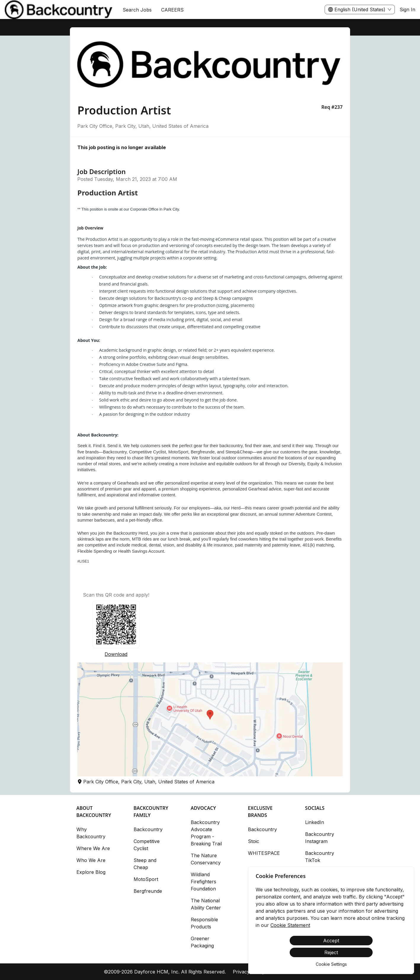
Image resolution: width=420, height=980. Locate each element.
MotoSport (146, 879)
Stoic (254, 841)
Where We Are (93, 848)
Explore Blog (91, 872)
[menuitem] (59, 10)
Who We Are (91, 860)
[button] (210, 719)
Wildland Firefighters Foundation (203, 882)
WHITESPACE (264, 853)
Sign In (407, 9)
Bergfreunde (148, 891)
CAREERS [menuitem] (172, 10)
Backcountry (148, 829)
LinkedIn (315, 822)
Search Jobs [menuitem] (137, 10)
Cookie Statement (290, 925)
